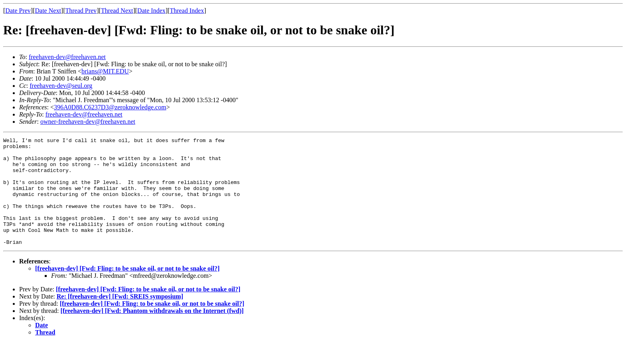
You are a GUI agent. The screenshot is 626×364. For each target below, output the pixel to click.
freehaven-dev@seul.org (61, 86)
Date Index (152, 11)
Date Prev (18, 11)
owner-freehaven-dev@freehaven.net (88, 122)
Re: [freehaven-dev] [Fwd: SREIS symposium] (120, 318)
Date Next (48, 11)
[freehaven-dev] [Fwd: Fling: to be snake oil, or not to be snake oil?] (127, 290)
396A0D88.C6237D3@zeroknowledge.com (110, 107)
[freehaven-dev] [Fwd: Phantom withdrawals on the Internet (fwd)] (152, 332)
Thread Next (117, 11)
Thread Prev (81, 11)
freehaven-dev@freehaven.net (67, 57)
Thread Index (187, 11)
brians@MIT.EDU (105, 71)
